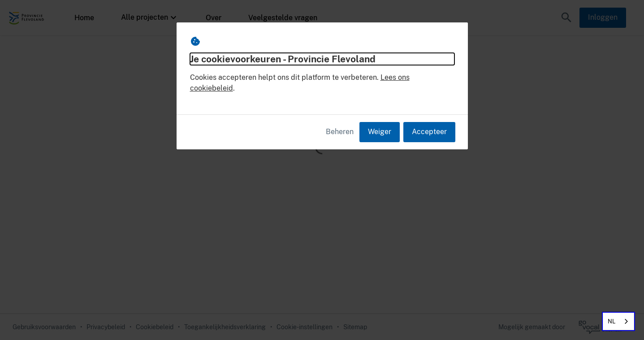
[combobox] (618, 321)
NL (612, 321)
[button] (566, 17)
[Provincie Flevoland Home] (27, 17)
